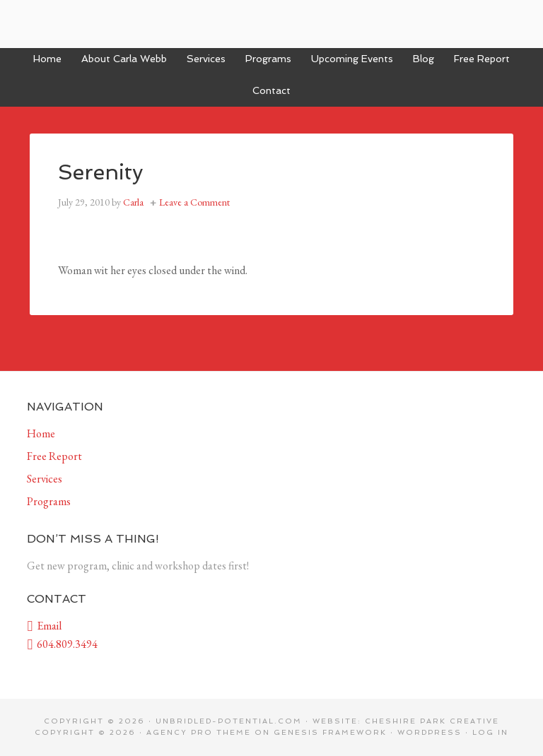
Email (44, 626)
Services (45, 479)
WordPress (430, 732)
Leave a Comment (194, 202)
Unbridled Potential (271, 24)
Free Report (54, 456)
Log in (490, 732)
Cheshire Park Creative (432, 721)
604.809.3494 (62, 644)
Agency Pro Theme (199, 732)
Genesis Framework (330, 732)
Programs (49, 501)
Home (41, 433)
